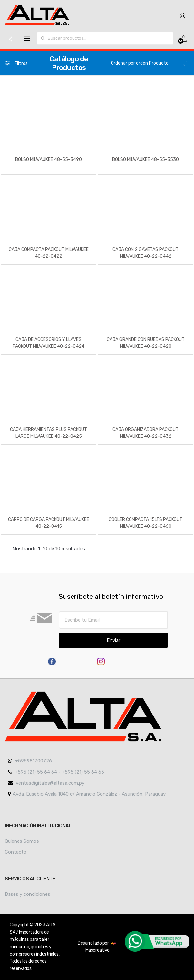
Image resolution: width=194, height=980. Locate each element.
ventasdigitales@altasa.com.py (46, 783)
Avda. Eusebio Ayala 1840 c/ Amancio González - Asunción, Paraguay (87, 794)
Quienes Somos (22, 841)
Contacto (16, 852)
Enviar (113, 640)
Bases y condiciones (28, 894)
